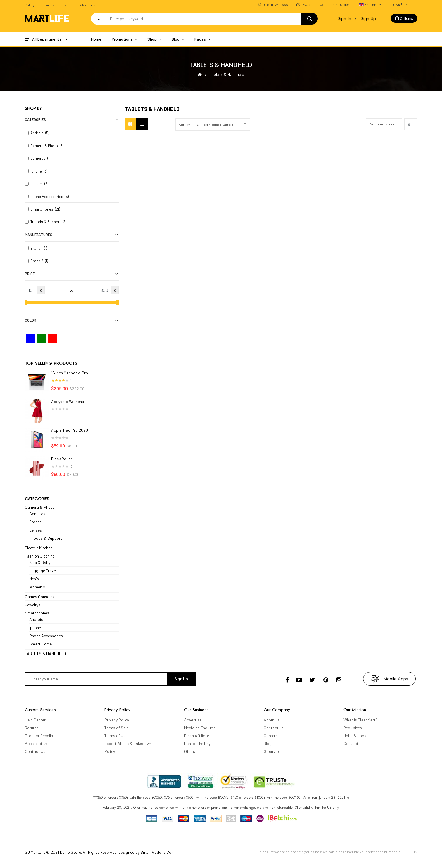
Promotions (122, 39)
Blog (176, 39)
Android (36, 619)
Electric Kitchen (39, 548)
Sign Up (368, 19)
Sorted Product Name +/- (217, 124)
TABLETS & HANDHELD (45, 653)
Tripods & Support (46, 538)
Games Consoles (40, 597)
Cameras (37, 514)
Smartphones (37, 613)
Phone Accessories (46, 636)
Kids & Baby (40, 562)
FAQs (307, 4)
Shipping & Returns (80, 5)
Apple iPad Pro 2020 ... (71, 430)
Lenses (36, 530)
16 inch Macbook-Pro (70, 373)
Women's (37, 587)
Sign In (344, 19)
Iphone (35, 627)
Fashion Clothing (40, 556)
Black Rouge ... (64, 459)
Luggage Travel (43, 571)
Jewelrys (33, 605)
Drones (35, 522)
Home (96, 39)
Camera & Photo (40, 507)
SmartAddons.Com (157, 852)
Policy (30, 5)
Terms (49, 5)
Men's (34, 579)
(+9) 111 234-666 (276, 4)
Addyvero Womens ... (69, 401)
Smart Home (40, 644)
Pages (200, 39)
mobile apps (396, 679)
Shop (152, 39)
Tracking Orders (339, 4)
